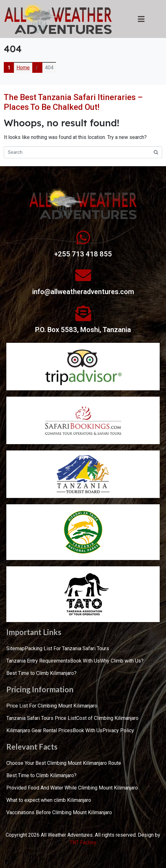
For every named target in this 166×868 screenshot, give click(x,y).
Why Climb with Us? (122, 661)
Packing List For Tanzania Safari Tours (67, 648)
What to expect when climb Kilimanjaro (49, 800)
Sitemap (15, 648)
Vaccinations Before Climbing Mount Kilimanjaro (59, 812)
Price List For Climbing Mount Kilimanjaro (52, 706)
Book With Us (85, 661)
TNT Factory (83, 843)
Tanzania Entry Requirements (38, 661)
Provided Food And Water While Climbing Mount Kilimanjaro (72, 788)
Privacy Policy (118, 730)
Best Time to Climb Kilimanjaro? (41, 673)
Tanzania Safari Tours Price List (41, 718)
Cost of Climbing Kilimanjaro (107, 718)
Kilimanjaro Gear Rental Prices (40, 730)
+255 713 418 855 (83, 254)
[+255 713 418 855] (83, 237)
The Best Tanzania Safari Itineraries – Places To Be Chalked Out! (73, 102)
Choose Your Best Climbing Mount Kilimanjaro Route (64, 763)
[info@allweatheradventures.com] (83, 275)
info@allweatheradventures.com (83, 292)
